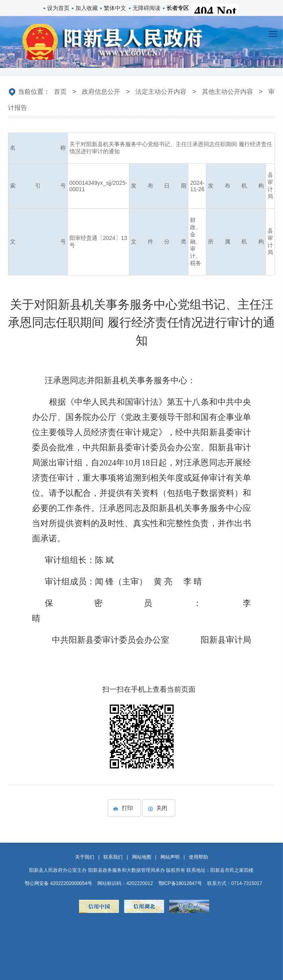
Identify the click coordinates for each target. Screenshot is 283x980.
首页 (60, 92)
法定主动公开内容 (161, 92)
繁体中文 (115, 8)
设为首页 (58, 8)
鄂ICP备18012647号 (180, 883)
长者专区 (178, 8)
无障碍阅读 (146, 8)
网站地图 (142, 857)
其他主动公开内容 (228, 92)
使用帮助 (198, 857)
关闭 (159, 808)
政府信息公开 (101, 92)
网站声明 (170, 857)
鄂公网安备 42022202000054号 (58, 883)
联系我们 (113, 857)
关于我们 (85, 857)
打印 (124, 808)
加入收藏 (87, 8)
